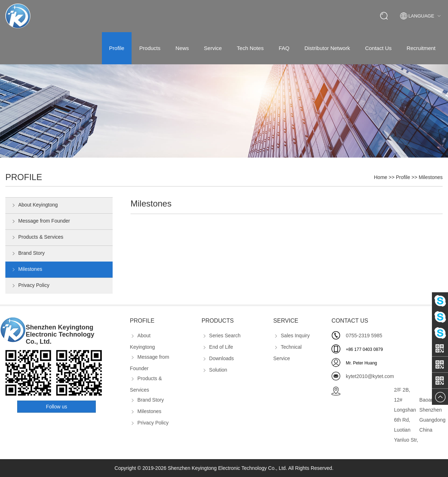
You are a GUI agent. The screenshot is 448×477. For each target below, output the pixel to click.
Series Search (221, 336)
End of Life (217, 347)
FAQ (284, 48)
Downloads (218, 358)
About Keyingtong (34, 205)
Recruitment (421, 48)
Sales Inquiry (291, 336)
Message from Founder (40, 222)
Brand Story (28, 254)
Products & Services (37, 238)
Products (150, 48)
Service (213, 48)
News (182, 48)
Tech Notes (250, 48)
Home (381, 177)
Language (421, 16)
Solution (215, 370)
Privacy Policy (30, 286)
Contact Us (378, 48)
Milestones (431, 177)
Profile (117, 48)
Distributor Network (327, 48)
